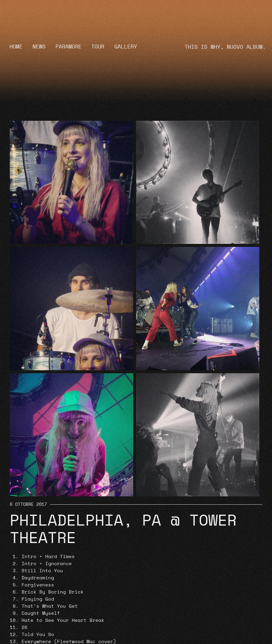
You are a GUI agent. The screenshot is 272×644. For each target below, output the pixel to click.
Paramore (69, 47)
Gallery (126, 47)
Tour (98, 47)
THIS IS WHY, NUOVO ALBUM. (225, 47)
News (39, 47)
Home (16, 47)
